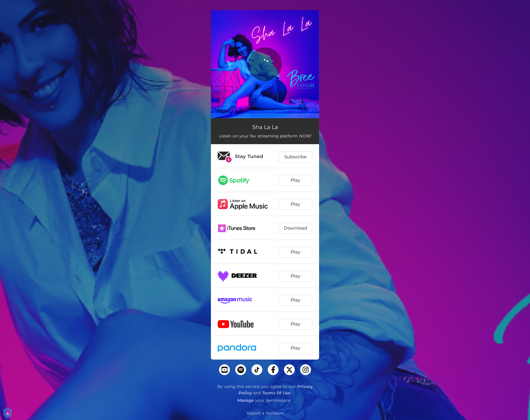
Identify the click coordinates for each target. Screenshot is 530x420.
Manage (246, 400)
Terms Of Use (276, 393)
